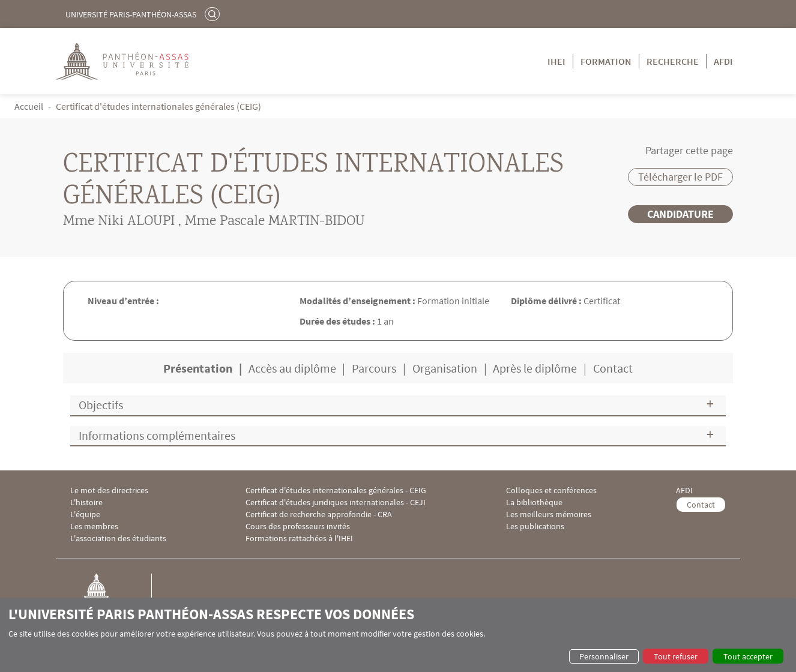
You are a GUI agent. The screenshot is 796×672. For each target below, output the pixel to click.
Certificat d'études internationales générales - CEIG (336, 490)
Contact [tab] (613, 368)
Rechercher (214, 14)
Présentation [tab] (198, 368)
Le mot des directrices (109, 490)
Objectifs (101, 405)
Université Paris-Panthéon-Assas (131, 14)
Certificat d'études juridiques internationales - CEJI (336, 502)
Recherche (673, 61)
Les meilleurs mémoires (549, 514)
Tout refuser (676, 656)
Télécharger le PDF (680, 177)
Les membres (94, 526)
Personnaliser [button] (604, 656)
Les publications (535, 526)
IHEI (556, 61)
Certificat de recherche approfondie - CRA (319, 514)
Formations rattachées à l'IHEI (299, 538)
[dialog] (398, 635)
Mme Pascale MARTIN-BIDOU (275, 222)
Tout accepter (748, 656)
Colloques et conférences (551, 490)
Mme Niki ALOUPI (119, 222)
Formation (606, 61)
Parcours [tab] (374, 368)
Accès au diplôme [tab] (292, 368)
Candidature (680, 214)
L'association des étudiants (118, 538)
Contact (701, 505)
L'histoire (86, 502)
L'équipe (85, 514)
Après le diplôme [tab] (535, 368)
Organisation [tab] (445, 368)
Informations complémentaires (157, 435)
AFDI (723, 61)
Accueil (29, 106)
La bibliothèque (534, 502)
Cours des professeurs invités (298, 526)
